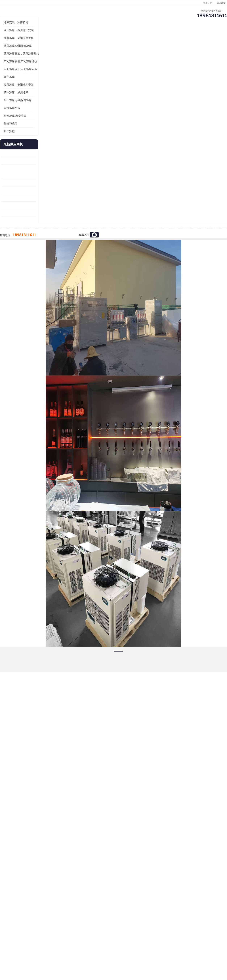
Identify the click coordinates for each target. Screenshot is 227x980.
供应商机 (51, 35)
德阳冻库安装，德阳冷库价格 (26, 98)
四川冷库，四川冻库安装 (24, 75)
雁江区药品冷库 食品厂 (20, 220)
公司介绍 (113, 35)
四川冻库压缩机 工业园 (20, 250)
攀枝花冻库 (15, 168)
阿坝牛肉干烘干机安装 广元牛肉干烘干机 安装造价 (24, 213)
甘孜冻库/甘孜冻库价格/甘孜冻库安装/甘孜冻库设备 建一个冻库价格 (131, 914)
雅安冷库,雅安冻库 (20, 161)
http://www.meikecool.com (66, 818)
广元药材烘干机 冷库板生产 (22, 265)
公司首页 (20, 35)
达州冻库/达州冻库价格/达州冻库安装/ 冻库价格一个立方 (81, 914)
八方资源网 (35, 959)
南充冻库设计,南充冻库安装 (25, 114)
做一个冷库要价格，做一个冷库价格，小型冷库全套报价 (168, 914)
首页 (20, 45)
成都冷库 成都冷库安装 (26, 914)
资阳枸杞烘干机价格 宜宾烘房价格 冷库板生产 (24, 235)
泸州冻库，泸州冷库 (21, 137)
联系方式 (205, 35)
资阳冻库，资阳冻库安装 (24, 129)
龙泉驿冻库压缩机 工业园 (21, 205)
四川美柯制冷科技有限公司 (30, 955)
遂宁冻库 (14, 122)
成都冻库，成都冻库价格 (24, 83)
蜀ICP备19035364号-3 (50, 950)
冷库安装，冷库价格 (21, 67)
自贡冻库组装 (17, 153)
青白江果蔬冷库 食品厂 (20, 198)
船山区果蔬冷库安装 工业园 (22, 228)
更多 (38, 189)
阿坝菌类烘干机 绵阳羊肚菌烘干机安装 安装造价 (24, 257)
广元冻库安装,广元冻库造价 (54, 45)
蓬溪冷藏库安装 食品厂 (20, 242)
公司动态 (143, 35)
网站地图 (72, 959)
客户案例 (174, 35)
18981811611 (150, 117)
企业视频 (82, 35)
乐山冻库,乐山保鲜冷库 (23, 145)
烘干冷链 (14, 176)
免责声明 (47, 959)
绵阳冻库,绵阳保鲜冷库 (23, 90)
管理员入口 (60, 959)
